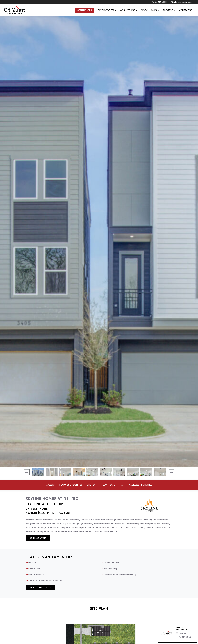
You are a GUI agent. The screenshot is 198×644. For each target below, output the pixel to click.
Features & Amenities (71, 485)
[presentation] (27, 472)
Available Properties (140, 485)
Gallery (50, 485)
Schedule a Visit (38, 538)
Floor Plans (108, 485)
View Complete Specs (40, 587)
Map (122, 485)
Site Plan (92, 485)
